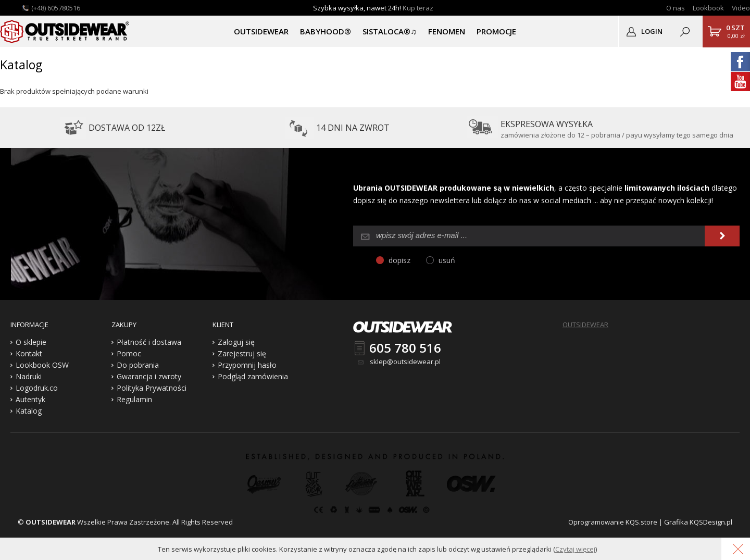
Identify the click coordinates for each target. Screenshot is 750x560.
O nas (676, 8)
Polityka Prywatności (152, 388)
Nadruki (29, 376)
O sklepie (31, 342)
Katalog (29, 411)
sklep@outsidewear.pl (405, 362)
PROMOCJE (496, 31)
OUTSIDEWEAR (261, 31)
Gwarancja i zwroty (149, 376)
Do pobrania (138, 365)
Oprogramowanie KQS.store (613, 522)
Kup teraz (418, 8)
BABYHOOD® (326, 31)
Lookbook (708, 8)
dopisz (399, 260)
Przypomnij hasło (247, 365)
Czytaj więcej (575, 549)
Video (741, 8)
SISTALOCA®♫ (389, 31)
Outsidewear (65, 31)
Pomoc (129, 353)
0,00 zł (735, 31)
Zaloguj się (236, 342)
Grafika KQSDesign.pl (698, 522)
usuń (447, 260)
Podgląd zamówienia (253, 376)
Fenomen (447, 31)
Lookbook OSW (42, 365)
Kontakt (29, 353)
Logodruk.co (37, 388)
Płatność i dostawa (149, 342)
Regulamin (134, 399)
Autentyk (30, 399)
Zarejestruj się (242, 353)
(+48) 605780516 (56, 8)
